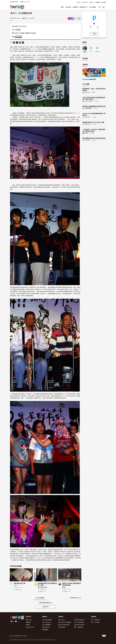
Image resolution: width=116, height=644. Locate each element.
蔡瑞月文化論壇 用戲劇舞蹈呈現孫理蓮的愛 (72, 584)
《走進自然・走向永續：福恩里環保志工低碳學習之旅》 (94, 130)
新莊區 (25, 26)
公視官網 (97, 2)
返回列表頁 (45, 607)
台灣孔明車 (85, 52)
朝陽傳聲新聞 (88, 108)
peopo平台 (88, 117)
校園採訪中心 (83, 7)
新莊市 (17, 33)
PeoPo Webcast (89, 101)
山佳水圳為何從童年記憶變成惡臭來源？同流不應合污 (94, 98)
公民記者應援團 (46, 625)
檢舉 (79, 18)
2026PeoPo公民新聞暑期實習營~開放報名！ (94, 114)
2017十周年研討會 (79, 622)
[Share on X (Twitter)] (17, 43)
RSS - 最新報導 (95, 620)
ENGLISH (92, 2)
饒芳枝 (87, 133)
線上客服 (104, 2)
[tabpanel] (45, 603)
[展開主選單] (104, 7)
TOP (104, 636)
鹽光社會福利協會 (42, 587)
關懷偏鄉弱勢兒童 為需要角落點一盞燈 (47, 584)
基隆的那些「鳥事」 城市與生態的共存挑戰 (94, 90)
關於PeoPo (29, 620)
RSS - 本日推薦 (95, 622)
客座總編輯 (45, 630)
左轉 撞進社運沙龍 (19, 583)
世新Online (88, 124)
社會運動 (22, 33)
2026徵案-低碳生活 (79, 620)
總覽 (62, 7)
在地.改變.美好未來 (79, 625)
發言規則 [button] (79, 598)
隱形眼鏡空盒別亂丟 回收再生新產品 (94, 138)
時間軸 (28, 625)
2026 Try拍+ (62, 620)
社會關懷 (18, 30)
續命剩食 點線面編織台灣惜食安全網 (94, 106)
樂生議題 (33, 33)
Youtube (16, 621)
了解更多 (94, 34)
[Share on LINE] (20, 43)
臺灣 (16, 26)
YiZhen (15, 586)
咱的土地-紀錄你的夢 (64, 625)
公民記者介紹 (46, 627)
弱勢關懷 (28, 33)
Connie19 (97, 52)
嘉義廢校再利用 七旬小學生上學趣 (93, 122)
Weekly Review (30, 627)
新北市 (20, 26)
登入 (79, 2)
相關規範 (28, 622)
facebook (12, 621)
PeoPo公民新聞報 (47, 620)
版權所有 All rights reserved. (19, 37)
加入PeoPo (85, 2)
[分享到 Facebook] (14, 43)
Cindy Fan (87, 92)
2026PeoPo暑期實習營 (89, 79)
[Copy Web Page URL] (23, 43)
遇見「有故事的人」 (79, 627)
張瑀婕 (64, 587)
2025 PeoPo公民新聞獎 (65, 622)
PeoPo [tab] (40, 598)
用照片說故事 (62, 627)
